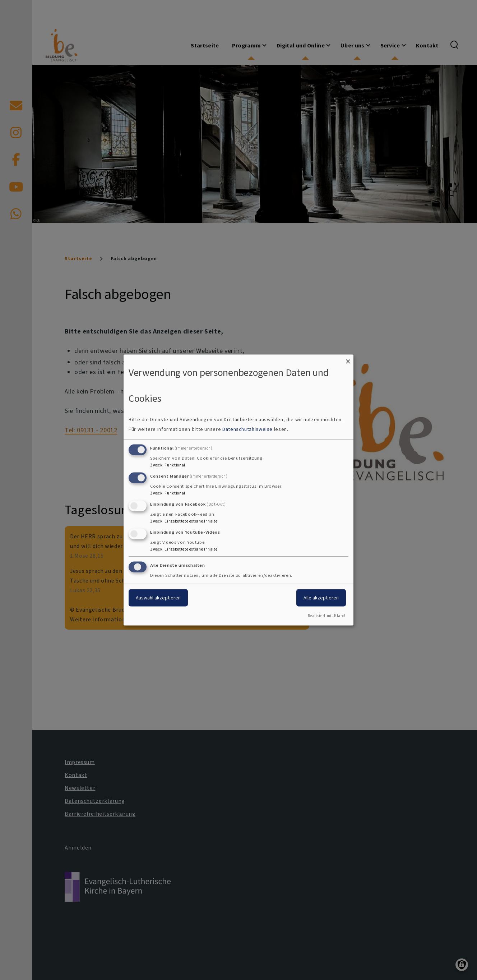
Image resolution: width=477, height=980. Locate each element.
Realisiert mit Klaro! (327, 616)
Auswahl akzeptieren (158, 598)
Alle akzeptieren (321, 598)
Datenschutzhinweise (247, 429)
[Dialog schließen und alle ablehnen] (348, 359)
